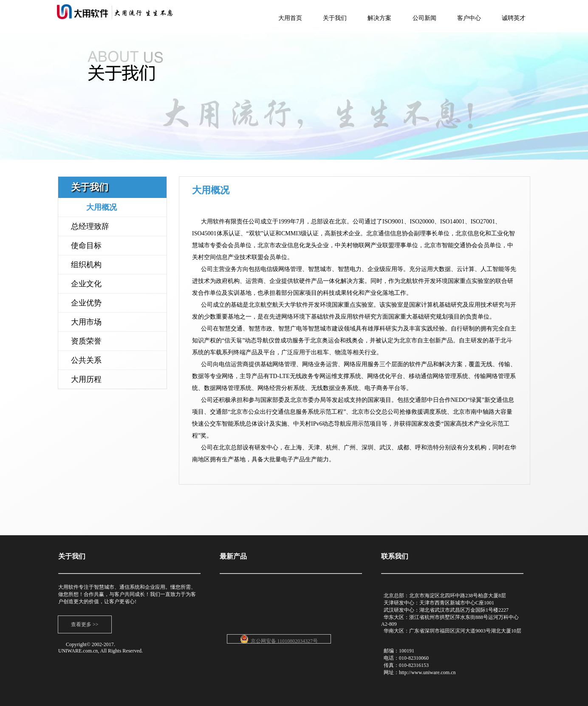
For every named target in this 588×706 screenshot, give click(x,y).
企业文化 (86, 284)
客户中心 (469, 18)
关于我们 (335, 18)
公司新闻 (424, 18)
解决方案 (379, 18)
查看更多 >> (85, 624)
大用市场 (86, 322)
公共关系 (86, 360)
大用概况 (102, 207)
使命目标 (86, 246)
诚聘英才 (514, 18)
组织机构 (86, 265)
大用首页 (290, 18)
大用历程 (86, 379)
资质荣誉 (86, 341)
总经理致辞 (90, 226)
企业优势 (86, 303)
